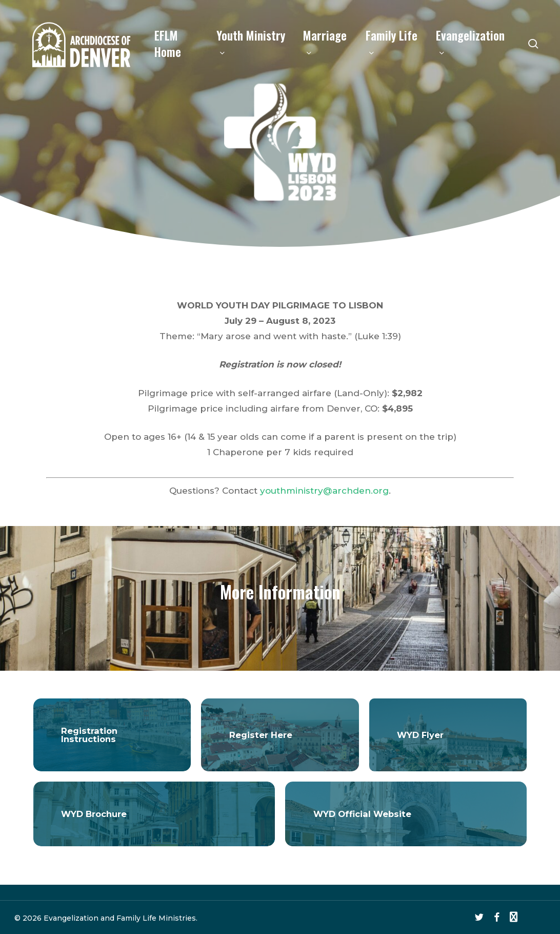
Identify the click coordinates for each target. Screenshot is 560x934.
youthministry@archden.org (324, 491)
